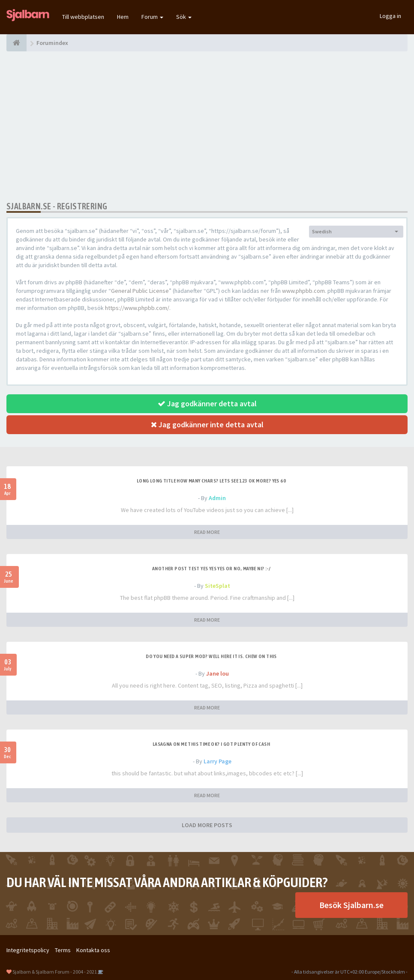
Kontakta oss (93, 950)
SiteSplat (217, 586)
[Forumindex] (16, 43)
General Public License (140, 291)
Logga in (390, 16)
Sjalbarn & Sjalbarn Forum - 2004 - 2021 (55, 972)
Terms (63, 950)
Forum (152, 17)
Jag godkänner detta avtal (207, 404)
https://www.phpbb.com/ (137, 308)
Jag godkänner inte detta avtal (207, 424)
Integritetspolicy (28, 950)
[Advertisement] (207, 126)
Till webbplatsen (83, 17)
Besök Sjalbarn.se (351, 905)
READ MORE (207, 532)
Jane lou (217, 673)
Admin (217, 498)
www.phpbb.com (303, 291)
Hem (123, 17)
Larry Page (217, 761)
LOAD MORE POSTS (207, 825)
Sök (184, 17)
